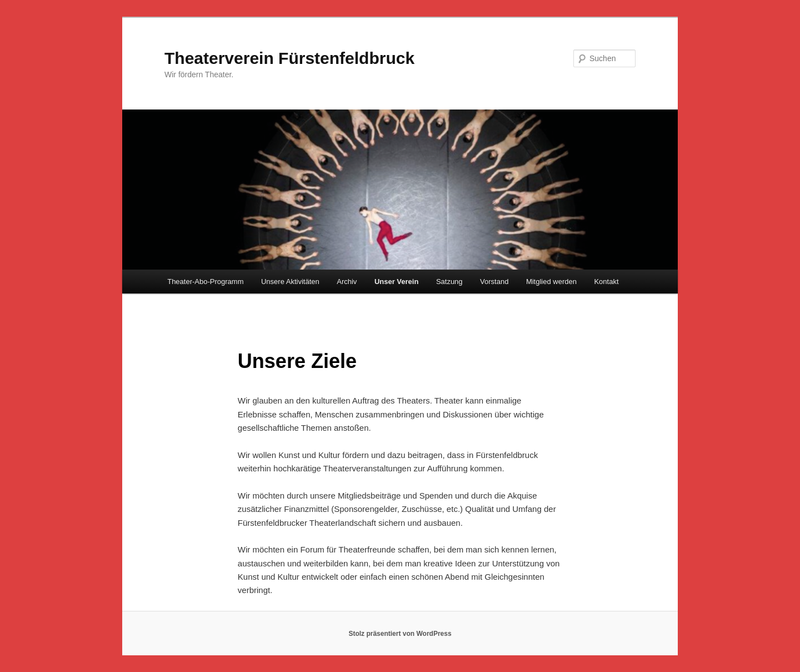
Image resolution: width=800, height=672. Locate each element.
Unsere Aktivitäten (290, 282)
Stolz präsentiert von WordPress (400, 634)
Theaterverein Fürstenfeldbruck (289, 58)
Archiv (347, 282)
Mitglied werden (551, 282)
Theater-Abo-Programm (205, 282)
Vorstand (494, 282)
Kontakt (606, 282)
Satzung (449, 282)
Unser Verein (397, 282)
